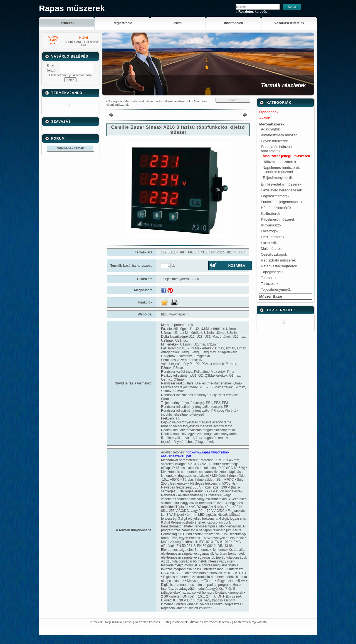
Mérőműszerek (135, 101)
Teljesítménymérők (278, 178)
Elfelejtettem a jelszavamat (70, 75)
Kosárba (237, 266)
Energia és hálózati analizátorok (169, 101)
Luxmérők (269, 243)
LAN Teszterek (273, 237)
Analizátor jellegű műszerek (286, 156)
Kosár (128, 622)
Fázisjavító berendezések (281, 190)
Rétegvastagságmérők (279, 266)
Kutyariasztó (271, 225)
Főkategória (114, 101)
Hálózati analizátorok (279, 162)
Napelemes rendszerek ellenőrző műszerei (281, 170)
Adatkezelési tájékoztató (250, 622)
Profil (166, 622)
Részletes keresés (147, 622)
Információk (180, 622)
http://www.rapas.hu (176, 314)
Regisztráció (114, 622)
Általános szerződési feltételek (211, 622)
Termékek (96, 622)
